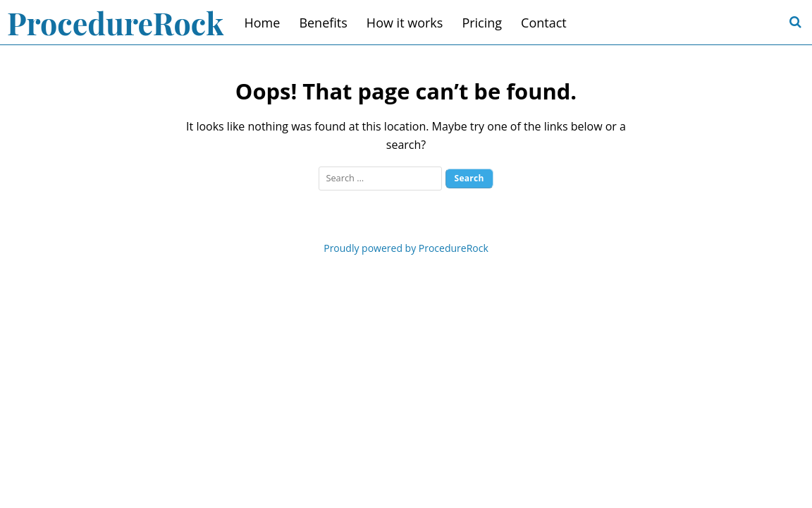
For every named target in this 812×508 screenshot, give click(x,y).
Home (263, 23)
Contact (544, 23)
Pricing (482, 23)
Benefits (323, 23)
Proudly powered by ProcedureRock (406, 248)
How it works (405, 23)
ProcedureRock (115, 23)
